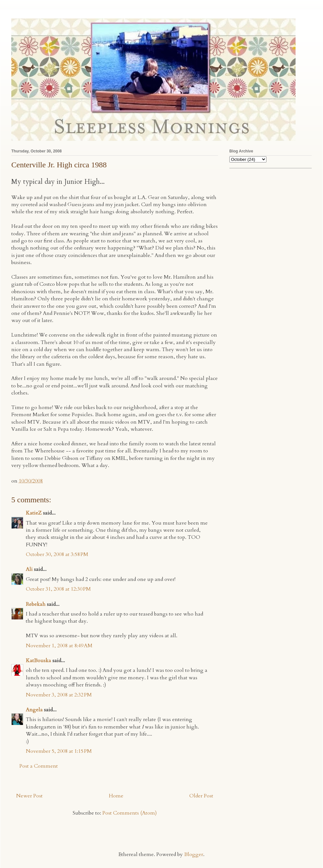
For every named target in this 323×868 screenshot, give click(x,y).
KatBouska (38, 661)
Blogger (194, 854)
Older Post (201, 796)
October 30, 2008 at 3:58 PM (57, 554)
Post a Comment (39, 766)
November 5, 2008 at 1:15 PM (59, 751)
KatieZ (34, 513)
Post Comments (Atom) (130, 813)
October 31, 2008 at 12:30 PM (58, 589)
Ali (29, 569)
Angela (34, 710)
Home (116, 796)
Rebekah (36, 604)
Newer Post (29, 796)
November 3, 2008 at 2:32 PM (59, 695)
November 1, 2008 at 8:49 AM (59, 646)
